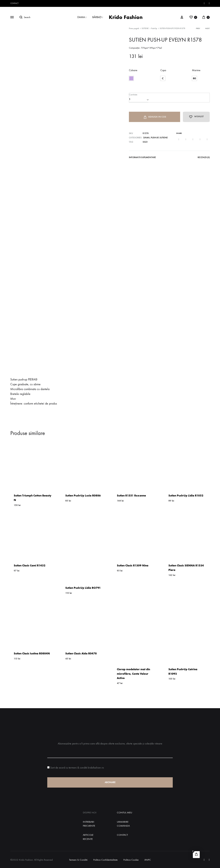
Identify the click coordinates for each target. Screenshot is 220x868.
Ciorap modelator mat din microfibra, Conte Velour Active (133, 674)
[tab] (142, 159)
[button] (131, 78)
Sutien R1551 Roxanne (131, 496)
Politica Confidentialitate (105, 860)
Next (207, 28)
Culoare (133, 70)
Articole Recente (88, 837)
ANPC (148, 860)
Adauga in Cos (153, 117)
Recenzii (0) (204, 158)
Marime (196, 70)
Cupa (163, 70)
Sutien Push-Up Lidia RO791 (83, 588)
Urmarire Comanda (123, 824)
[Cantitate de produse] (139, 99)
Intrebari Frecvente (89, 824)
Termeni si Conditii (78, 860)
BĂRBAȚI (98, 17)
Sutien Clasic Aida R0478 (81, 653)
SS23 (145, 143)
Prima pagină (134, 28)
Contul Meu (125, 812)
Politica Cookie (131, 860)
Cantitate (133, 94)
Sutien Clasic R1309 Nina (133, 565)
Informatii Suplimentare (142, 158)
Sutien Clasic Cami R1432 (30, 565)
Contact (14, 3)
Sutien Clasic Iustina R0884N (32, 653)
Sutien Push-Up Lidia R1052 (186, 496)
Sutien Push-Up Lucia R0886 (83, 496)
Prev (198, 28)
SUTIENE (145, 28)
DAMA (82, 17)
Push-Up (154, 28)
